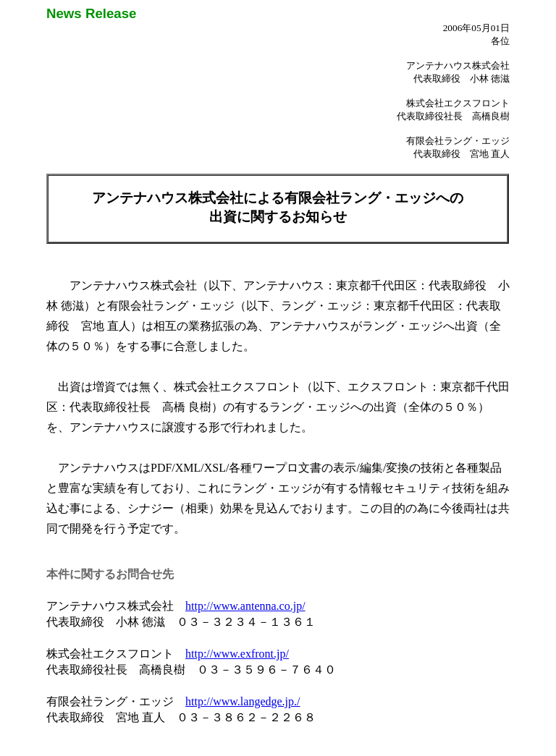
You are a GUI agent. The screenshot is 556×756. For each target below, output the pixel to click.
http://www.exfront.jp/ (237, 654)
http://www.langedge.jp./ (243, 701)
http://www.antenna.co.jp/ (245, 606)
